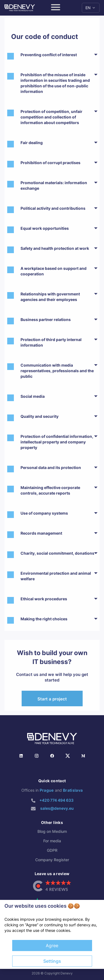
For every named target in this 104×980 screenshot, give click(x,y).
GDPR (52, 850)
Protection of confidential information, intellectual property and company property (57, 442)
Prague (47, 790)
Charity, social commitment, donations (57, 553)
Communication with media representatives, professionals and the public (57, 371)
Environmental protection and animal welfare (56, 576)
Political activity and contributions (53, 208)
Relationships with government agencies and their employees (50, 297)
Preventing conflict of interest (49, 55)
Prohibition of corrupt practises (50, 163)
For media (52, 841)
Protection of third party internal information (51, 342)
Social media (33, 396)
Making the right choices (44, 619)
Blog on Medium (52, 831)
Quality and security (40, 416)
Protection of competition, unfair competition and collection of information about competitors (51, 117)
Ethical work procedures (44, 599)
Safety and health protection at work (55, 248)
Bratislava (73, 790)
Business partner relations (46, 319)
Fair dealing (32, 143)
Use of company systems (44, 513)
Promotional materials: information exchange (54, 185)
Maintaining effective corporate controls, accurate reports (50, 490)
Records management (41, 533)
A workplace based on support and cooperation (54, 271)
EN (91, 8)
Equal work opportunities (45, 228)
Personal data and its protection (51, 467)
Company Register (52, 860)
